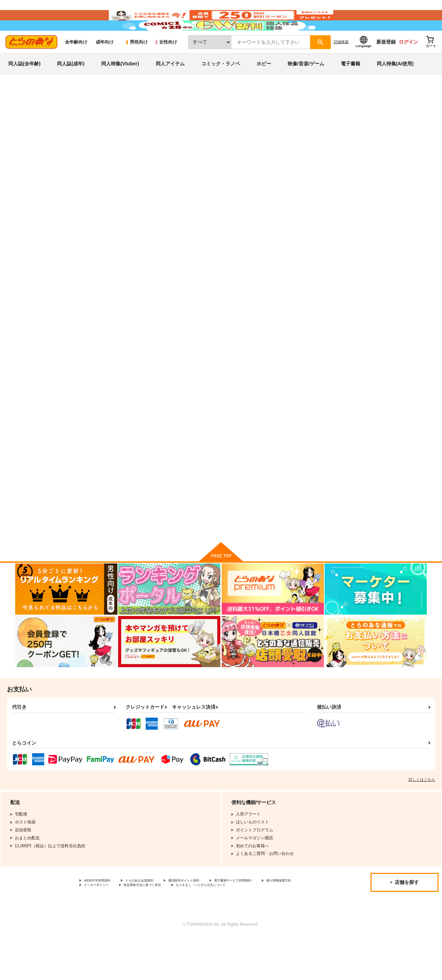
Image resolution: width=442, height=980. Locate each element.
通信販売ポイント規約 (207, 916)
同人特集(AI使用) (395, 84)
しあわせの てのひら (319, 498)
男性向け (136, 63)
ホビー (264, 84)
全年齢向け (76, 63)
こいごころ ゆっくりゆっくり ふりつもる (190, 147)
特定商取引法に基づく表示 (205, 922)
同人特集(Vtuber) (120, 84)
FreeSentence (256, 147)
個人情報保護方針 (100, 922)
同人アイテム (170, 84)
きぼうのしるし (177, 498)
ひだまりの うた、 (249, 330)
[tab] (131, 217)
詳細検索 (341, 63)
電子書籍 (350, 84)
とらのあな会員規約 (153, 916)
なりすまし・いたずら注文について (117, 927)
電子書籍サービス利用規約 (267, 916)
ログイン (409, 63)
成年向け (105, 63)
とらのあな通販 (28, 114)
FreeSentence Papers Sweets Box (254, 501)
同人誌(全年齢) (24, 84)
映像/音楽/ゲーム (306, 84)
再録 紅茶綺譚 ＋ (313, 330)
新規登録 (386, 63)
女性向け (166, 63)
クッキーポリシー (148, 922)
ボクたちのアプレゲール (310, 147)
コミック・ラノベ (221, 84)
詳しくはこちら (422, 814)
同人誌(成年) (71, 84)
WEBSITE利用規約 (102, 916)
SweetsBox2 (377, 330)
